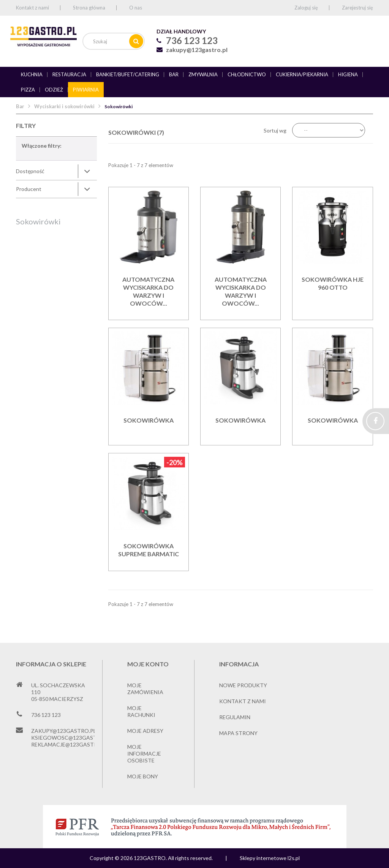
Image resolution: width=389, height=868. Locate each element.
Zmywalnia (203, 74)
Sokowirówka (149, 420)
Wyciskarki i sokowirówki (64, 106)
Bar (174, 74)
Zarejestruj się (357, 8)
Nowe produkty (243, 685)
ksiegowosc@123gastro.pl (72, 738)
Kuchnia (32, 74)
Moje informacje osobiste (144, 754)
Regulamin (235, 717)
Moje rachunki (141, 711)
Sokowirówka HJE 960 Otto (333, 283)
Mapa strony (238, 733)
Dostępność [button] (30, 171)
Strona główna (89, 8)
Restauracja (69, 74)
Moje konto (148, 664)
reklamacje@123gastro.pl (70, 744)
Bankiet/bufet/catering (128, 74)
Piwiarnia (86, 90)
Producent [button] (29, 189)
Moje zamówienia (145, 689)
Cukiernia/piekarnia (302, 74)
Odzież (54, 90)
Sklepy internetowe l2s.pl (270, 858)
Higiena (348, 74)
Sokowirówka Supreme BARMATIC (149, 550)
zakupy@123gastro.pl (197, 50)
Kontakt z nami (32, 8)
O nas (136, 8)
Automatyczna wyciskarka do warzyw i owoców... (148, 291)
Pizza (28, 90)
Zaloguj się (306, 8)
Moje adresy (145, 731)
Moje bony (143, 776)
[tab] (56, 171)
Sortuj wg (275, 130)
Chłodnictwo (247, 74)
